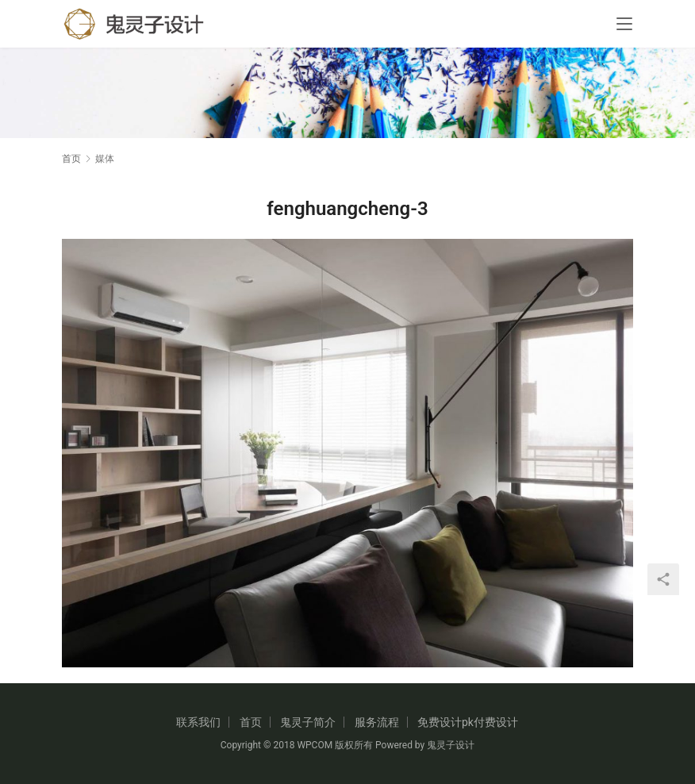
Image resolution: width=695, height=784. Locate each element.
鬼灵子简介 (308, 722)
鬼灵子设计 (451, 745)
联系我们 (198, 722)
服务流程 (377, 722)
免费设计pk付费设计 (468, 722)
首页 (71, 159)
